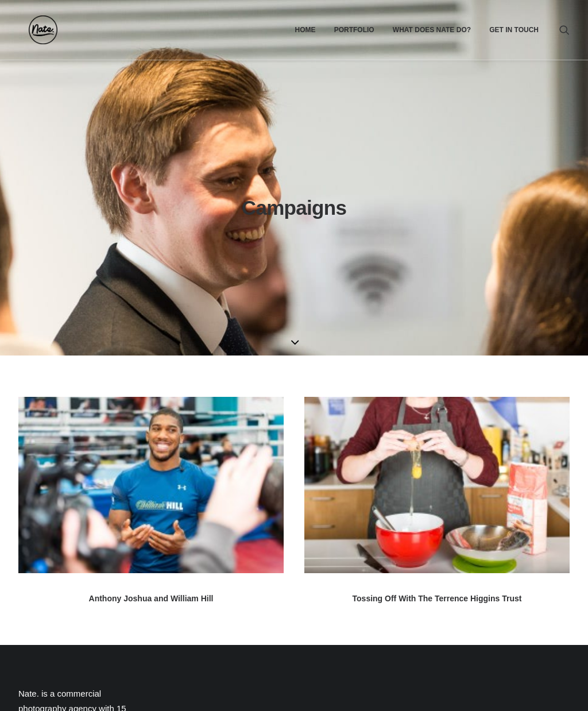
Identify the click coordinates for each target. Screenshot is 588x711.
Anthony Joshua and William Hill (151, 450)
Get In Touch (514, 30)
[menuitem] (305, 30)
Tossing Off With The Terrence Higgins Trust (437, 450)
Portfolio (354, 30)
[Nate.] (33, 30)
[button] (564, 30)
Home (305, 30)
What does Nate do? (432, 30)
